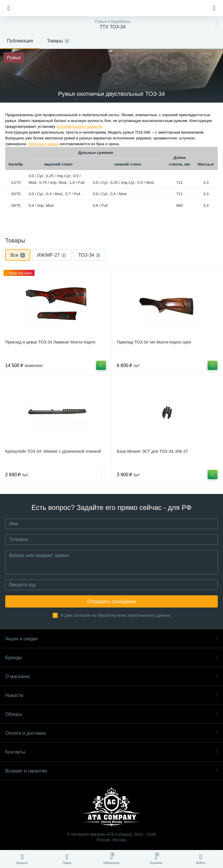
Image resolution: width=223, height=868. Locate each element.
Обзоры (111, 714)
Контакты (111, 752)
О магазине (111, 676)
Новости (111, 695)
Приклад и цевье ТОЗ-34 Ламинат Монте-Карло (50, 342)
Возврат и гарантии (111, 771)
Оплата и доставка (111, 733)
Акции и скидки (111, 639)
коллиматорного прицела (79, 126)
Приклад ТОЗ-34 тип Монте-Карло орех (154, 342)
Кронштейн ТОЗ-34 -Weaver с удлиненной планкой (53, 451)
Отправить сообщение (111, 602)
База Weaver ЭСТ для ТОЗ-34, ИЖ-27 (152, 451)
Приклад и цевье (43, 144)
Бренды (111, 658)
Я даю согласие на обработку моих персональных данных (115, 615)
